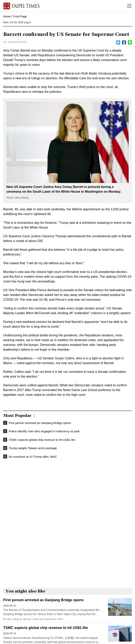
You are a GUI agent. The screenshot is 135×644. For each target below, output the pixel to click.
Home (7, 16)
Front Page (20, 16)
